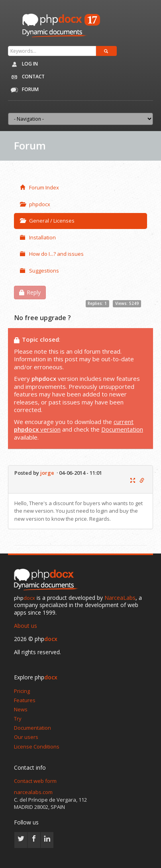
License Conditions (37, 747)
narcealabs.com (33, 792)
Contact (26, 77)
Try (18, 719)
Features (25, 700)
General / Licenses (47, 221)
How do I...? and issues (52, 254)
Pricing (22, 691)
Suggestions (39, 271)
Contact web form (35, 781)
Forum (23, 90)
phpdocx (35, 204)
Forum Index (39, 187)
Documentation (122, 429)
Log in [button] (23, 64)
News (21, 709)
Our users (26, 737)
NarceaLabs (120, 598)
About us (26, 626)
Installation (38, 237)
